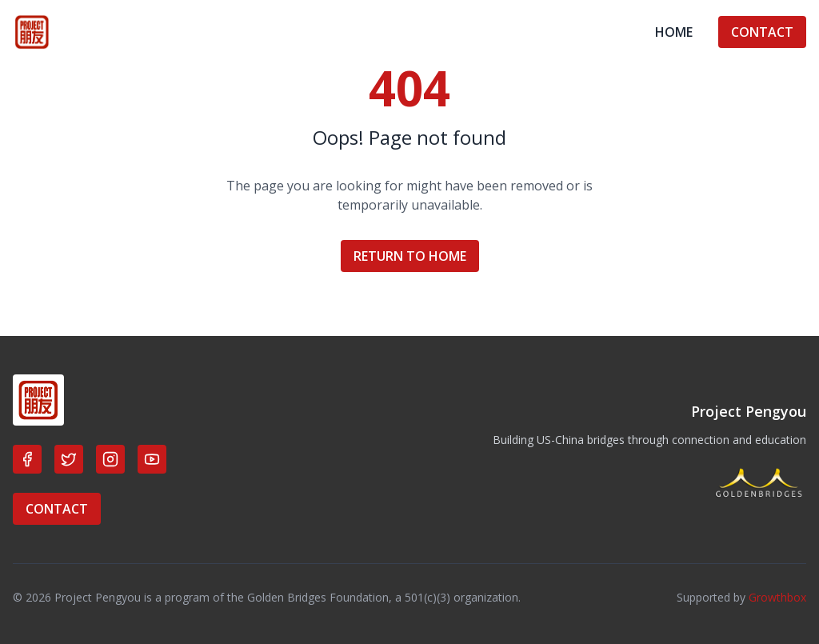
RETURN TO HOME (410, 256)
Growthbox (777, 597)
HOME (674, 32)
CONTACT (762, 32)
